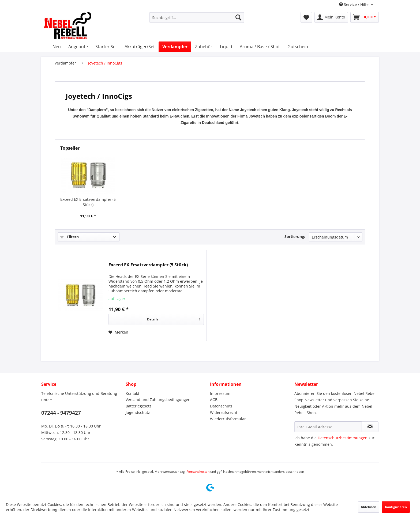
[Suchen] (238, 17)
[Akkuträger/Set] (140, 47)
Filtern (70, 237)
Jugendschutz (138, 412)
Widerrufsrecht (224, 412)
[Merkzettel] (306, 17)
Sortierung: (295, 237)
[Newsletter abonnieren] (370, 427)
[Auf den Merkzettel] (118, 332)
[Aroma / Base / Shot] (260, 47)
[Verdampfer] (175, 47)
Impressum (220, 393)
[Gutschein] (298, 47)
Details (174, 318)
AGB (214, 400)
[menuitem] (197, 17)
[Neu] (57, 47)
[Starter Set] (106, 47)
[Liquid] (226, 47)
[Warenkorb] (365, 17)
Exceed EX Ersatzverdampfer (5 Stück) (88, 202)
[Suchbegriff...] (197, 17)
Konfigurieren (396, 507)
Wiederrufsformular (228, 419)
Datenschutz (221, 406)
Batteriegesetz (138, 406)
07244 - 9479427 (61, 413)
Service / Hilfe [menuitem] (354, 4)
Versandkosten (198, 472)
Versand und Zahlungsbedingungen (158, 400)
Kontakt (132, 393)
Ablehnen (369, 507)
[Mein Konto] (331, 17)
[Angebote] (78, 47)
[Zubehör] (204, 47)
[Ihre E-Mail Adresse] (328, 427)
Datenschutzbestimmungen (343, 438)
